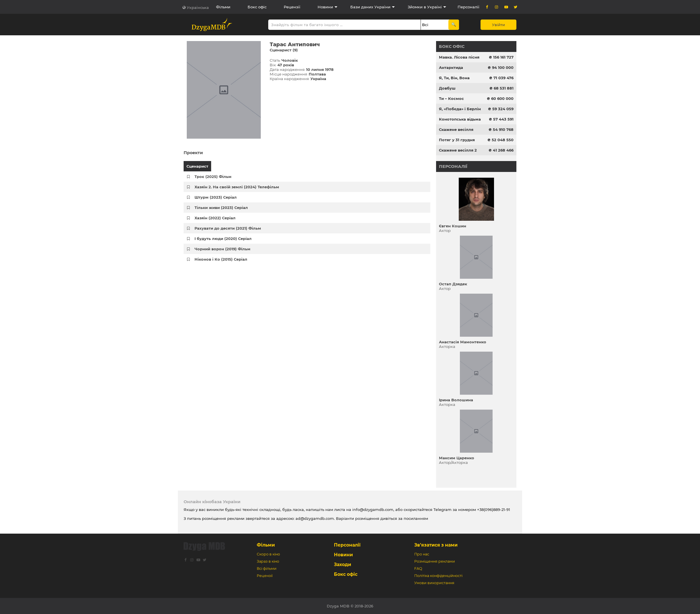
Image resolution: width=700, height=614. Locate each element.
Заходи (343, 564)
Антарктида (451, 67)
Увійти (498, 25)
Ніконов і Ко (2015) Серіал (221, 259)
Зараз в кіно (268, 561)
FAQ (418, 569)
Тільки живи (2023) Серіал (221, 208)
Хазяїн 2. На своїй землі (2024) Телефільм (237, 187)
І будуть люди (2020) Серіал (223, 239)
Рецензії (292, 7)
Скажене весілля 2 (458, 150)
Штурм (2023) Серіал (216, 197)
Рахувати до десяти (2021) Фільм (228, 228)
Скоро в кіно (268, 554)
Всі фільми (267, 569)
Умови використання (434, 583)
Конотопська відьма (460, 119)
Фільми (223, 7)
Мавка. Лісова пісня (459, 57)
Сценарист (197, 166)
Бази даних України (370, 7)
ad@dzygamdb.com (315, 518)
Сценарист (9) (284, 50)
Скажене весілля (456, 129)
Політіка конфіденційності (438, 576)
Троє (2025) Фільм (213, 177)
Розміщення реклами (435, 561)
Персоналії (468, 7)
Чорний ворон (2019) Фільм (222, 249)
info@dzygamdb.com (372, 510)
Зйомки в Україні (425, 7)
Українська (198, 7)
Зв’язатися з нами (436, 545)
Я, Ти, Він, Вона (454, 78)
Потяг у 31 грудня (457, 140)
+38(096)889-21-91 (494, 510)
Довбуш (447, 88)
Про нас (422, 554)
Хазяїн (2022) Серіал (215, 218)
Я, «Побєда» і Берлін (460, 109)
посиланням (416, 518)
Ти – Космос (451, 98)
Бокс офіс (257, 7)
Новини (325, 7)
